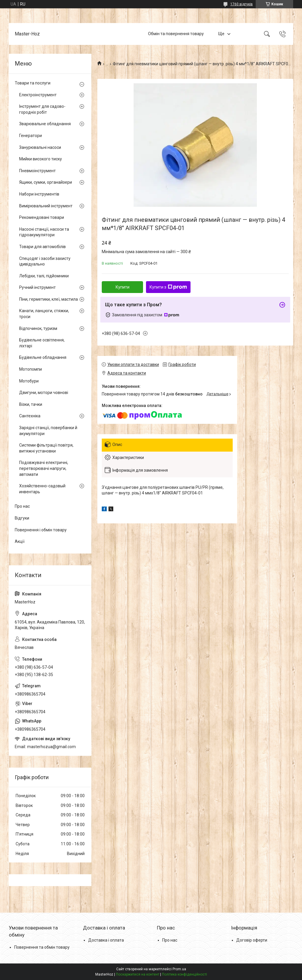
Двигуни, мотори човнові (44, 393)
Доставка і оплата (106, 940)
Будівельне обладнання (43, 357)
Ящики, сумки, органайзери (46, 182)
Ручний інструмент (37, 287)
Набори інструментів (39, 194)
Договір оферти (252, 940)
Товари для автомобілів (42, 247)
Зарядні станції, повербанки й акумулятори (48, 431)
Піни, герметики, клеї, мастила (49, 299)
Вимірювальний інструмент (46, 206)
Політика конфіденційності (184, 974)
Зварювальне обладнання (45, 124)
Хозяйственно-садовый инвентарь (42, 489)
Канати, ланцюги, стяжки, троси (44, 314)
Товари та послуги (33, 83)
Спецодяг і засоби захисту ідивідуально (45, 261)
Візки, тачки (31, 404)
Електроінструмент (38, 95)
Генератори (31, 136)
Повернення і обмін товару (41, 530)
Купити (123, 287)
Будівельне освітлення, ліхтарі (42, 343)
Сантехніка (30, 416)
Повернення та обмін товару (42, 947)
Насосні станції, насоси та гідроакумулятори (44, 232)
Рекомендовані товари (42, 217)
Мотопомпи (31, 369)
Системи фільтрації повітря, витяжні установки (46, 448)
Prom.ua (179, 969)
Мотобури (29, 381)
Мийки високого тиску (41, 159)
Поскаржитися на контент (138, 974)
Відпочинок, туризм (38, 328)
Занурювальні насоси (40, 147)
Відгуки (22, 518)
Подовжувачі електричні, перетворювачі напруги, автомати (44, 468)
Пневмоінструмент (37, 171)
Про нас (22, 506)
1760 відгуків (242, 4)
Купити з (168, 287)
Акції (20, 541)
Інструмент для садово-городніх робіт (42, 109)
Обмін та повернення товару (176, 34)
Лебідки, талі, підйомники (44, 276)
